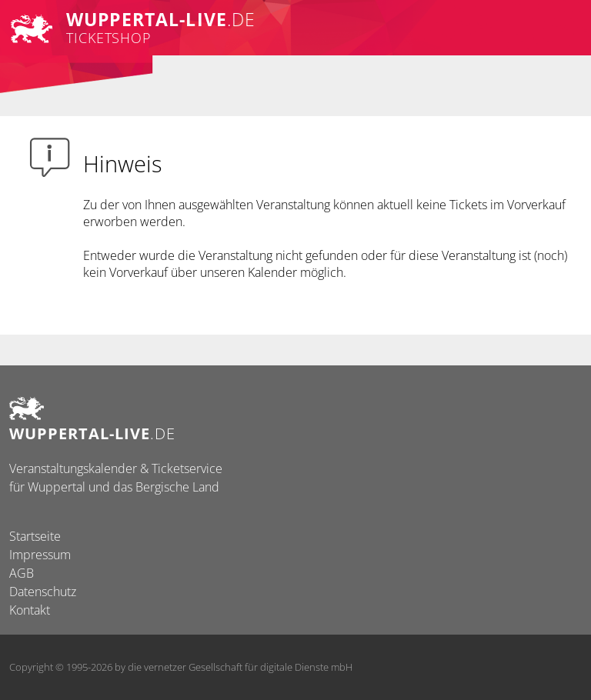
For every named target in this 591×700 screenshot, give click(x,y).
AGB (22, 573)
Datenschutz (43, 592)
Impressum (40, 555)
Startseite (35, 536)
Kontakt (30, 610)
